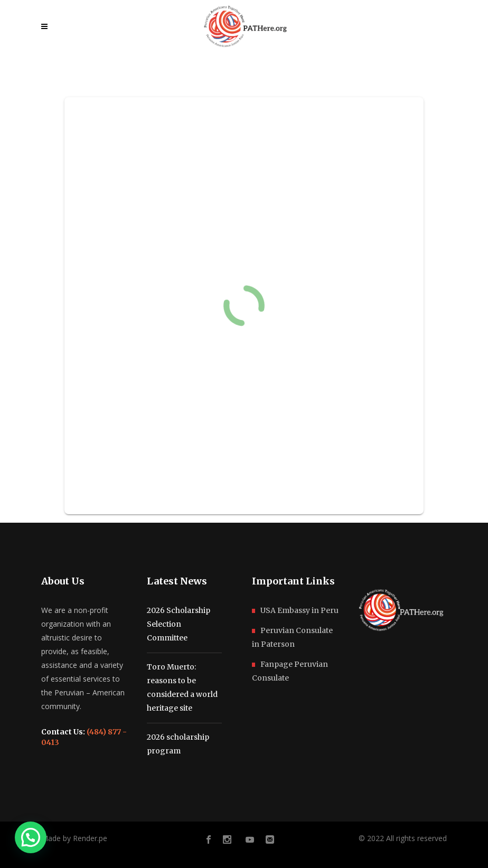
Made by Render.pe (74, 838)
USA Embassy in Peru (299, 610)
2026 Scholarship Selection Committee (179, 624)
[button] (31, 837)
